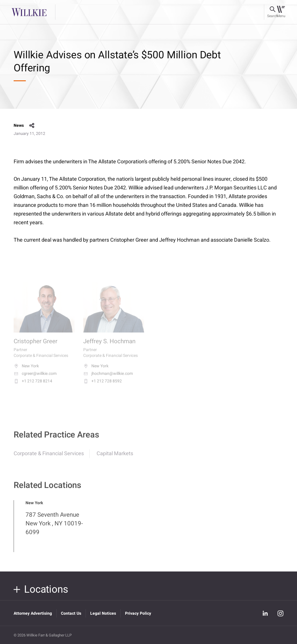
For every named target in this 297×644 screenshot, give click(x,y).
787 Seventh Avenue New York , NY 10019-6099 (54, 527)
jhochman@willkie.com (108, 378)
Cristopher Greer (36, 346)
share (32, 126)
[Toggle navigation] (281, 12)
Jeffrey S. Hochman (109, 346)
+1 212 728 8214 (33, 386)
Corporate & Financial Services (49, 457)
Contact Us (71, 613)
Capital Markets (115, 457)
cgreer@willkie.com (35, 378)
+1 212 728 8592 (103, 386)
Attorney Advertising (33, 613)
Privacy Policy (138, 613)
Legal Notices (103, 613)
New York (26, 370)
